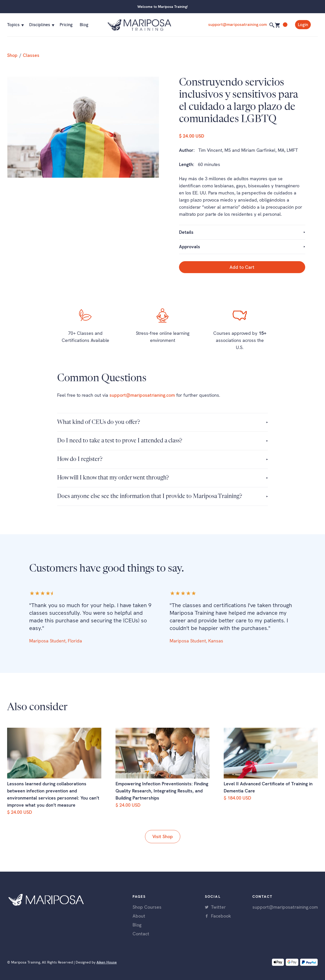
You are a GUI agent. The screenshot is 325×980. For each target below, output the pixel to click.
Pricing (66, 25)
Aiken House (107, 962)
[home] (154, 25)
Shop (12, 55)
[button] (15, 25)
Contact (141, 934)
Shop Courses (147, 907)
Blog (84, 25)
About (139, 916)
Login (303, 25)
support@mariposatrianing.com (142, 395)
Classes (31, 55)
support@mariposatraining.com (238, 24)
